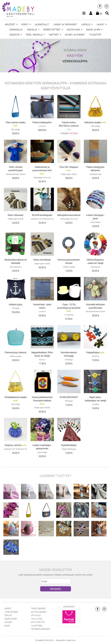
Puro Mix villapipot (69, 167)
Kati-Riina (95, 356)
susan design (95, 222)
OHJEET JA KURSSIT (75, 35)
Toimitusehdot (38, 608)
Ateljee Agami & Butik (69, 174)
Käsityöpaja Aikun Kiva (42, 177)
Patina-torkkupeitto (42, 122)
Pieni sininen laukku (16, 122)
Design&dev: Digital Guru (66, 640)
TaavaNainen (95, 267)
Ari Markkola (69, 315)
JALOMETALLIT (42, 24)
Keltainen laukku (93, 122)
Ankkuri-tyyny (16, 304)
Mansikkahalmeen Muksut (16, 174)
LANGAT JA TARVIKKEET (65, 24)
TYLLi (69, 129)
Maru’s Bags (16, 129)
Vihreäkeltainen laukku (16, 397)
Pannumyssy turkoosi (16, 352)
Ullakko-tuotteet (69, 267)
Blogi (7, 626)
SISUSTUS (14, 35)
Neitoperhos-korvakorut (69, 215)
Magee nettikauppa (69, 449)
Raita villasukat (16, 215)
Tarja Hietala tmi (16, 267)
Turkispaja (16, 308)
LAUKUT (101, 24)
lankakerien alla (95, 174)
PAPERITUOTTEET (52, 30)
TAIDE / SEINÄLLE (34, 35)
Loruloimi (42, 126)
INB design (69, 360)
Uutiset (8, 622)
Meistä (8, 608)
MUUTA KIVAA (73, 30)
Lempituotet (11, 619)
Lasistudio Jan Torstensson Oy (42, 219)
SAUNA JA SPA (93, 30)
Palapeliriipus (93, 352)
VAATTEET (54, 35)
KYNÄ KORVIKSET (69, 397)
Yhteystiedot (11, 612)
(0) (99, 13)
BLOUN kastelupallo (42, 215)
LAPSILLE (86, 24)
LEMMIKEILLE (16, 30)
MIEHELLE (32, 30)
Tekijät (8, 615)
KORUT (25, 24)
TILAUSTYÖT (95, 35)
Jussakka (95, 404)
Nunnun (42, 360)
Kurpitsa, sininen (13, 445)
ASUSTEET (10, 24)
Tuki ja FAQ (37, 619)
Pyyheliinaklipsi (69, 445)
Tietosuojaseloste (41, 629)
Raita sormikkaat (42, 260)
